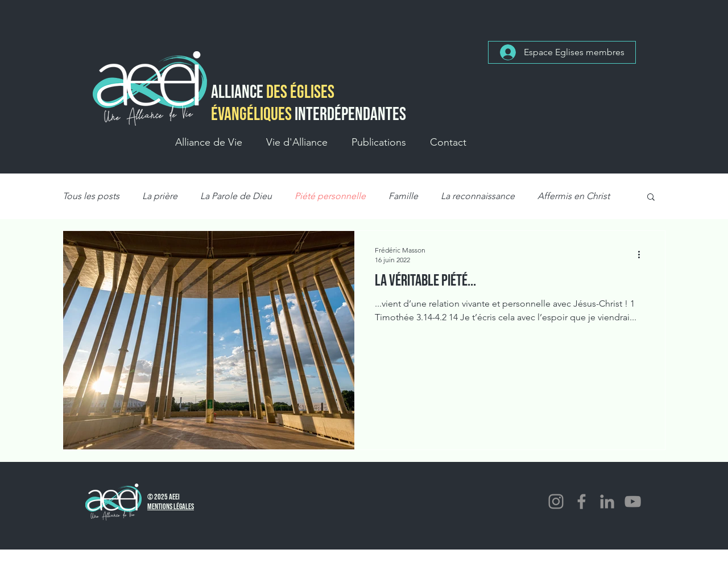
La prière (160, 196)
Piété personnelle (330, 196)
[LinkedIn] (607, 501)
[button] (209, 142)
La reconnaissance (478, 196)
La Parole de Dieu (236, 196)
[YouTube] (633, 501)
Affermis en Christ (574, 196)
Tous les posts (91, 196)
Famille (403, 196)
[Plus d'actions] (643, 254)
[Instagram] (556, 501)
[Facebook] (582, 501)
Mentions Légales (171, 507)
